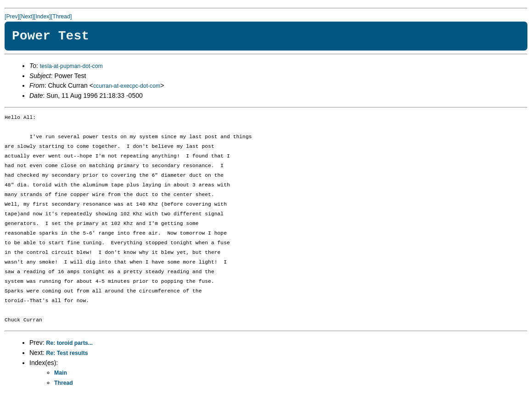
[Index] (42, 17)
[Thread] (62, 17)
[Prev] (12, 17)
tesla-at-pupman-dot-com (71, 66)
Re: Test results (67, 353)
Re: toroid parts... (70, 343)
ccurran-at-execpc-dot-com (127, 86)
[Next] (27, 17)
